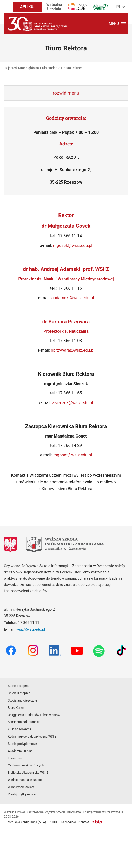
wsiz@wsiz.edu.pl (31, 629)
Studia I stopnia (19, 686)
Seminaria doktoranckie (24, 722)
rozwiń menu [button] (66, 93)
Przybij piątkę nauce (22, 794)
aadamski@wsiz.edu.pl (73, 298)
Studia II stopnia (19, 693)
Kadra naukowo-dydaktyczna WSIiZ (32, 737)
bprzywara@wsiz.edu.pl (73, 350)
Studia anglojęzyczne (22, 700)
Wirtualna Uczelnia (54, 7)
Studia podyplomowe (22, 744)
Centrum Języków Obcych (26, 765)
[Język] (121, 7)
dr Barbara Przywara (66, 322)
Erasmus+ (15, 758)
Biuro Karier (16, 708)
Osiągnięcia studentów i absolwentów (34, 715)
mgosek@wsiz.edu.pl (73, 245)
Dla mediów (68, 822)
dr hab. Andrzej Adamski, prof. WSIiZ (66, 269)
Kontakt (84, 822)
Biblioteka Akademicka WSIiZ (28, 773)
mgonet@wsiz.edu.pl (73, 455)
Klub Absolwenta (19, 729)
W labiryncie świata (21, 787)
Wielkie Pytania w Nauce (25, 780)
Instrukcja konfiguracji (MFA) (26, 822)
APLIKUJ (28, 7)
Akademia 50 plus (20, 751)
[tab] (66, 93)
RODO (53, 822)
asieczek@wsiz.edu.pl (73, 403)
